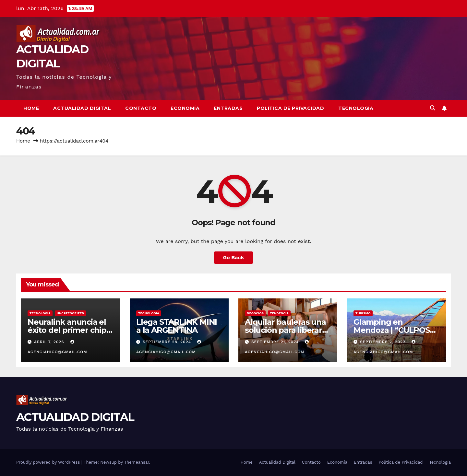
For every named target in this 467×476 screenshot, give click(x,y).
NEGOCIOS (255, 313)
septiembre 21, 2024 (276, 342)
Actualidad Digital (82, 108)
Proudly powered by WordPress (49, 462)
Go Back (234, 257)
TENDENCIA (279, 313)
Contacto (141, 108)
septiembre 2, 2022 (383, 342)
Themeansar (137, 462)
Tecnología (356, 108)
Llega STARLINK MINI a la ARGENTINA (177, 326)
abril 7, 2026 (50, 342)
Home (31, 108)
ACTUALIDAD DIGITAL (75, 417)
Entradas (228, 108)
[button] (433, 108)
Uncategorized (71, 313)
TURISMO (363, 313)
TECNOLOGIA (40, 313)
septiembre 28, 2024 (168, 342)
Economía (185, 108)
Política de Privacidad (290, 108)
